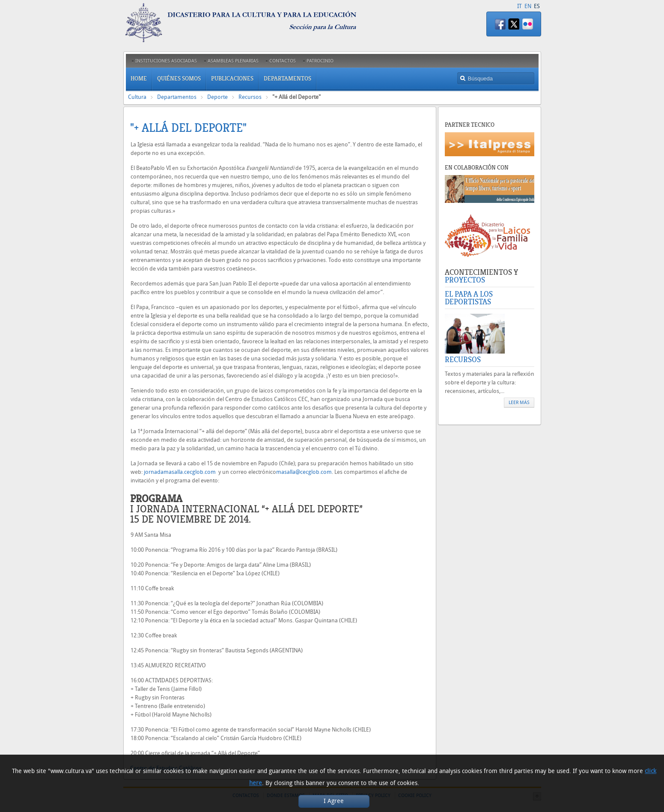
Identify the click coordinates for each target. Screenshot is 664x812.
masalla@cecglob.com (304, 472)
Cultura (137, 97)
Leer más (519, 403)
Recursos (250, 97)
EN (528, 6)
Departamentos (177, 97)
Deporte (217, 97)
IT (520, 6)
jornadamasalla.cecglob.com (180, 472)
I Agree (334, 801)
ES (537, 6)
